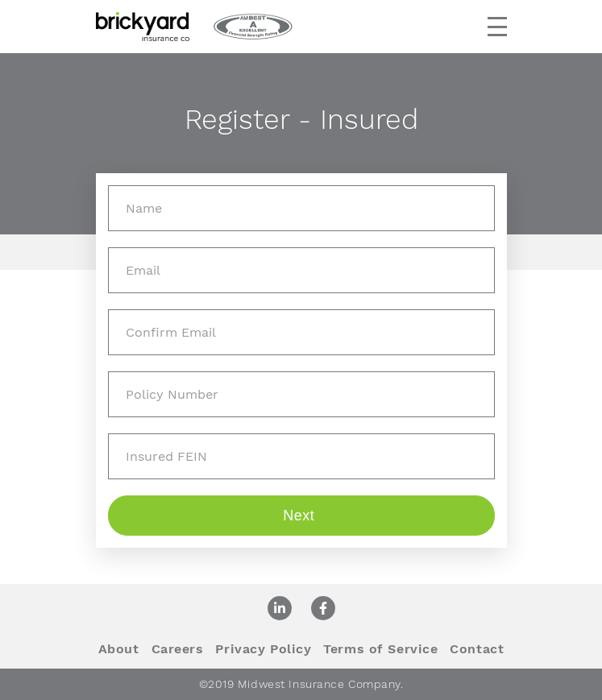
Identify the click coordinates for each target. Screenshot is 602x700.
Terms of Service (380, 649)
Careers (178, 649)
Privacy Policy (263, 649)
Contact (477, 649)
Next (301, 516)
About (119, 649)
